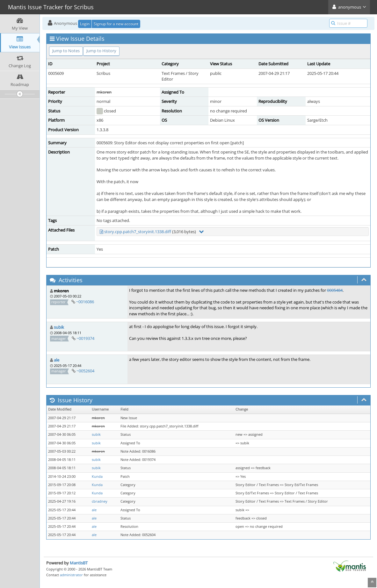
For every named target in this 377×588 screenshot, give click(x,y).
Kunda (97, 477)
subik (59, 327)
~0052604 (85, 371)
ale (57, 360)
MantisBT (79, 563)
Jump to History (101, 51)
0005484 (335, 290)
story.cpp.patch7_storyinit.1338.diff (138, 232)
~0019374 (85, 338)
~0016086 (85, 302)
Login (85, 24)
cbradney (100, 501)
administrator (71, 575)
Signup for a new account (116, 24)
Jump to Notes (66, 51)
